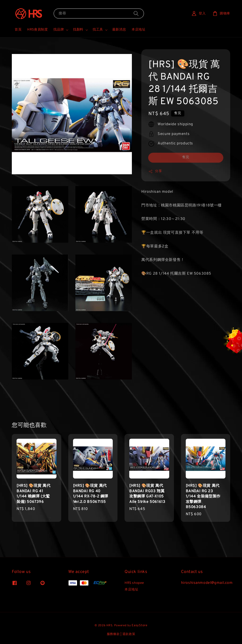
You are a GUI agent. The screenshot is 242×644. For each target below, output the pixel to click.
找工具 (98, 30)
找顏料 (78, 30)
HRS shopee (134, 583)
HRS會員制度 (37, 30)
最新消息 (119, 30)
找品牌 (59, 30)
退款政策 (129, 634)
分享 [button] (155, 171)
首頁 (18, 30)
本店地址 (138, 30)
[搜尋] (136, 13)
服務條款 (113, 634)
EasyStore (139, 626)
